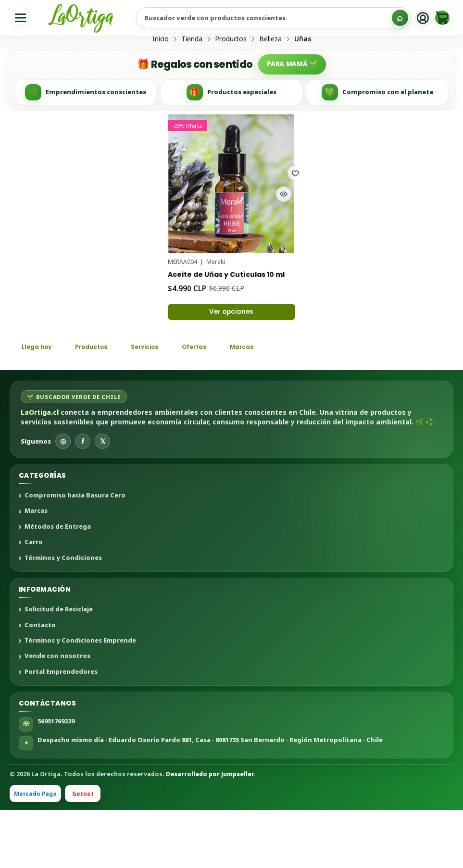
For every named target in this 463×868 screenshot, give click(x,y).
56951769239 (56, 779)
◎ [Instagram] (63, 499)
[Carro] (441, 18)
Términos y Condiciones (63, 616)
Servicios (164, 404)
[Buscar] (393, 18)
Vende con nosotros (57, 714)
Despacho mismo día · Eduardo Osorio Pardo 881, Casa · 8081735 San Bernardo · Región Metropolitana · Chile (210, 797)
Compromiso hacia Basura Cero (75, 554)
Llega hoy (40, 404)
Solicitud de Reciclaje (59, 668)
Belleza (270, 75)
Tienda (192, 75)
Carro (34, 600)
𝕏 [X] (103, 499)
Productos (231, 75)
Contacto (40, 683)
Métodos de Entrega (58, 584)
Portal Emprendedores (61, 730)
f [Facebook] (83, 499)
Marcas (275, 404)
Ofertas (221, 404)
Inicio (161, 75)
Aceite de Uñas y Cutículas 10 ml (227, 317)
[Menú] (22, 18)
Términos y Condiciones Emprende (80, 699)
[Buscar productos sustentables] (271, 18)
